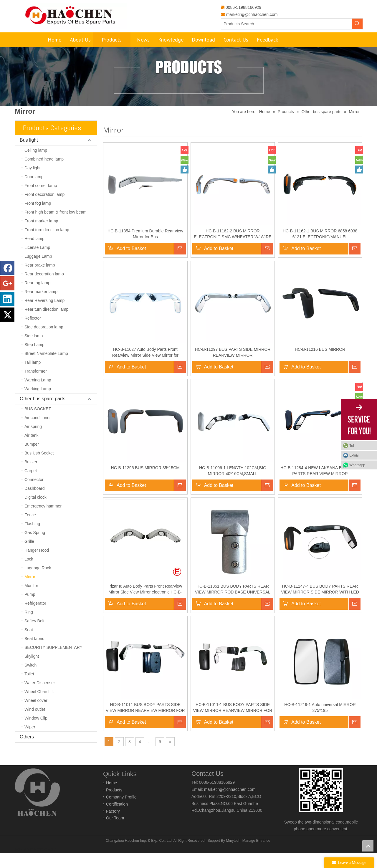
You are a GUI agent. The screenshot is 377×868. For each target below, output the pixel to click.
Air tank (31, 450)
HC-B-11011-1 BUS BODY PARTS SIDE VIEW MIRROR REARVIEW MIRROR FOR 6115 (233, 722)
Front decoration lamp (44, 209)
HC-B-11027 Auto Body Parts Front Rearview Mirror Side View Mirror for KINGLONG (145, 367)
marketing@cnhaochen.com (252, 14)
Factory (113, 826)
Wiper (30, 742)
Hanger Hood (37, 565)
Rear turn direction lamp (46, 324)
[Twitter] (7, 315)
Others (27, 752)
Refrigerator (35, 618)
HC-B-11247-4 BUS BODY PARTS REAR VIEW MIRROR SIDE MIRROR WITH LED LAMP (320, 604)
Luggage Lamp (38, 271)
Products (114, 805)
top (368, 846)
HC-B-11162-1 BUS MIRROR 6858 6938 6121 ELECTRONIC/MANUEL (320, 249)
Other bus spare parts (43, 413)
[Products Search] (287, 24)
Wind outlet (35, 724)
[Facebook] (7, 268)
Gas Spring (35, 547)
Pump (30, 609)
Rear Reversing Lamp (44, 315)
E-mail (354, 455)
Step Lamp (34, 359)
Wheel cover (36, 715)
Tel (352, 445)
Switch (30, 680)
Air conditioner (38, 432)
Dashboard (35, 503)
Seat (29, 644)
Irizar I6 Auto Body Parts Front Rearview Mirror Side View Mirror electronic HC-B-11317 (145, 604)
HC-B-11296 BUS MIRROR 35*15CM (145, 482)
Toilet (29, 689)
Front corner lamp (41, 200)
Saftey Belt (34, 636)
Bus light (29, 155)
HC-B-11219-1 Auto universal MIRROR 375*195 (320, 722)
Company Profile (121, 812)
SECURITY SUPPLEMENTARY (53, 662)
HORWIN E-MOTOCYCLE (35, 864)
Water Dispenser (40, 697)
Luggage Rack (38, 583)
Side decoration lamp (44, 342)
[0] (321, 805)
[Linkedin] (7, 299)
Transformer (36, 386)
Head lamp (34, 253)
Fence (30, 530)
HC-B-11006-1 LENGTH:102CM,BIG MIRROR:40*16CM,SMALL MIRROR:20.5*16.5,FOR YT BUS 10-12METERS (233, 486)
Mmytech (233, 855)
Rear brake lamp (40, 280)
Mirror (30, 591)
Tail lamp (33, 377)
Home (111, 798)
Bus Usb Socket (39, 468)
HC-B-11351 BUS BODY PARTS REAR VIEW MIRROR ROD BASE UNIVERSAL (233, 604)
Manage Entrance (256, 855)
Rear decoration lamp (44, 289)
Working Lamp (38, 404)
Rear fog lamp (37, 297)
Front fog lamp (38, 218)
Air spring (33, 441)
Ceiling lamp (36, 165)
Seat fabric (34, 653)
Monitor (31, 600)
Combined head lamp (44, 174)
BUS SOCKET (38, 424)
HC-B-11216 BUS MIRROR (320, 364)
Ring (29, 627)
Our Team (115, 833)
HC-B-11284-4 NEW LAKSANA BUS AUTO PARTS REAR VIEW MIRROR (320, 485)
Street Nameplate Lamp (46, 368)
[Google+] (7, 283)
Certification (117, 819)
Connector (34, 494)
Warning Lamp (38, 395)
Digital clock (35, 512)
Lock (29, 574)
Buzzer (31, 477)
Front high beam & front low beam (56, 227)
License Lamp (37, 262)
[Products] (188, 91)
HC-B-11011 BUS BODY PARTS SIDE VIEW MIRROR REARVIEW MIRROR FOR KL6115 (145, 722)
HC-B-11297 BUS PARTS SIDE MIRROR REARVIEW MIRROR (233, 367)
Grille (29, 556)
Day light (32, 183)
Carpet (31, 485)
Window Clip (36, 733)
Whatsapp (357, 465)
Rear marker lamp (41, 306)
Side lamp (34, 350)
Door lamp (34, 191)
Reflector (33, 333)
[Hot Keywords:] (357, 24)
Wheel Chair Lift (39, 706)
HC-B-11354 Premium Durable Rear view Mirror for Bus (145, 249)
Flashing (32, 538)
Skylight (32, 671)
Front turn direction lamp (47, 244)
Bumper (32, 459)
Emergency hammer (43, 521)
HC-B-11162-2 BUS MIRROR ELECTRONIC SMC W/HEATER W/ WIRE (233, 249)
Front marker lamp (41, 236)
